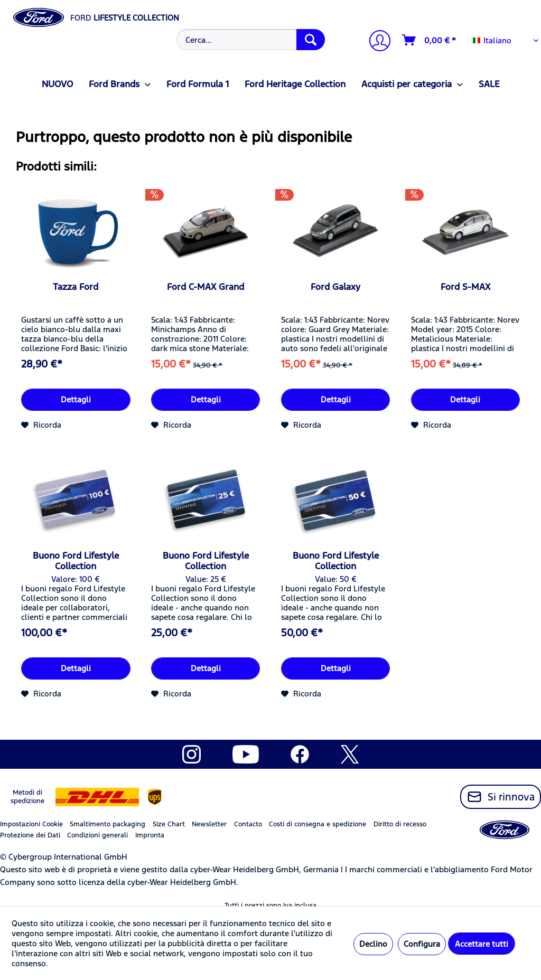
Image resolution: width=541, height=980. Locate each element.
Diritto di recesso (400, 824)
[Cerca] (311, 40)
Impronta (150, 835)
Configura (422, 944)
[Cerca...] (251, 40)
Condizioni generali (97, 835)
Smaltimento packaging (108, 824)
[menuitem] (250, 40)
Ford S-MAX (465, 287)
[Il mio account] (376, 42)
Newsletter (209, 824)
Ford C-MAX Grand (206, 287)
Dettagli (76, 399)
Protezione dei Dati (30, 835)
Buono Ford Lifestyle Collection (76, 561)
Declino (373, 944)
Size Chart (169, 824)
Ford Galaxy (335, 287)
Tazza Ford (76, 287)
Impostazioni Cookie (31, 824)
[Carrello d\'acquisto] (430, 40)
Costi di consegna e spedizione (318, 824)
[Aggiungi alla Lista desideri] (41, 425)
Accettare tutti (482, 944)
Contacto (248, 824)
